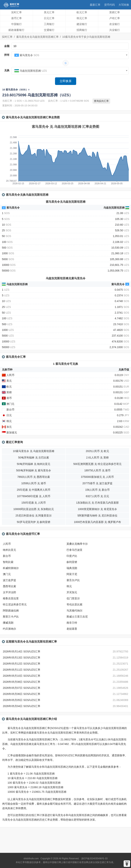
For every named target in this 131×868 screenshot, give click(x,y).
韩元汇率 (82, 18)
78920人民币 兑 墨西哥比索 (34, 477)
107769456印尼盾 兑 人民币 (34, 496)
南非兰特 (72, 623)
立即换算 (66, 81)
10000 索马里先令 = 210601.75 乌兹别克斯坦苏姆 (37, 792)
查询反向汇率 (101, 101)
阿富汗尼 (72, 574)
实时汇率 (16, 12)
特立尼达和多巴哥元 (15, 604)
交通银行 (49, 30)
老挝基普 (72, 629)
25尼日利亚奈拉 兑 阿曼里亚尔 (34, 516)
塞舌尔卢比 (73, 580)
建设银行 (82, 24)
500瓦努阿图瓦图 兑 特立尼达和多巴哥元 (97, 464)
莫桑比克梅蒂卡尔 (77, 544)
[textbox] (70, 55)
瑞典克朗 (72, 568)
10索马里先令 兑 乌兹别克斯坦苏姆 (34, 451)
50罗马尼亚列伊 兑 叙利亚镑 (34, 522)
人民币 (7, 544)
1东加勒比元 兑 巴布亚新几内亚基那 (97, 503)
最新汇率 (95, 5)
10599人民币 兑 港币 (34, 483)
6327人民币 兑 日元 (97, 496)
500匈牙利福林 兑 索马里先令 (34, 470)
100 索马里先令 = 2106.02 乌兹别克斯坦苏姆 (34, 783)
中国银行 (16, 24)
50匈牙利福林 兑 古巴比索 (34, 458)
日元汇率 (49, 18)
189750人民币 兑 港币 (97, 470)
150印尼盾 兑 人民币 (34, 503)
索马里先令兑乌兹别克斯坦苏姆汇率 (37, 37)
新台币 (7, 556)
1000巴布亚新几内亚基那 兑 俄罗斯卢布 (97, 522)
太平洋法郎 (9, 592)
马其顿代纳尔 (74, 611)
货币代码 (109, 5)
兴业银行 (115, 30)
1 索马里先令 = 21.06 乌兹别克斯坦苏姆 (31, 774)
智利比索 (8, 562)
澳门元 (7, 574)
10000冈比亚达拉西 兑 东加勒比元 (34, 509)
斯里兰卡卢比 (11, 617)
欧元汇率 (82, 12)
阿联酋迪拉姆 (11, 611)
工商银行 (49, 24)
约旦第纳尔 (9, 629)
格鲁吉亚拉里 (11, 598)
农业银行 (115, 24)
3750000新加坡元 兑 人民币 (97, 477)
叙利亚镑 (72, 562)
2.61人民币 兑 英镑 (97, 458)
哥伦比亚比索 (74, 604)
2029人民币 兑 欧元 (97, 451)
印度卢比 (72, 556)
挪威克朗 (8, 623)
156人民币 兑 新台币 (97, 490)
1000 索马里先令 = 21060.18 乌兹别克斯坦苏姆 (35, 787)
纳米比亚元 (9, 550)
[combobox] (70, 55)
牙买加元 (72, 592)
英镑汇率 (115, 12)
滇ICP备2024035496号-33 (94, 859)
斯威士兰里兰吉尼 (77, 617)
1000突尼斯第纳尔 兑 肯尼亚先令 (97, 509)
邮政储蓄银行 (16, 30)
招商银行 (82, 30)
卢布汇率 (115, 18)
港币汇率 (16, 18)
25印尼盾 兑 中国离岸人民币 (34, 490)
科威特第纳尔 (11, 568)
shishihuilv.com (31, 859)
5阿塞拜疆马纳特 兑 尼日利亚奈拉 (97, 516)
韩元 (69, 586)
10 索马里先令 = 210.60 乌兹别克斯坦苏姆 (33, 778)
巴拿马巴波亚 (74, 550)
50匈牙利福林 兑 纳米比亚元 (34, 464)
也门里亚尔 (73, 598)
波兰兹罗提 (9, 580)
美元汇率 (49, 12)
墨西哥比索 (9, 586)
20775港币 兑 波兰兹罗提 (97, 483)
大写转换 (124, 5)
